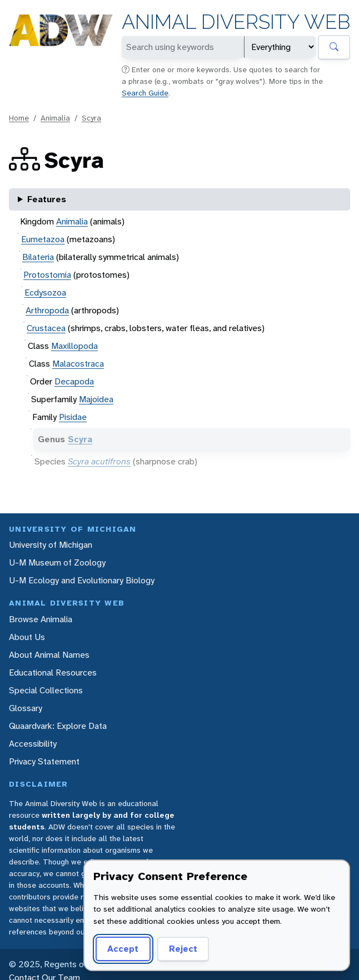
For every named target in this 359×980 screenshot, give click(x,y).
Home (19, 118)
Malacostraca (78, 364)
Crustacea (46, 328)
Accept (123, 949)
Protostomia (47, 275)
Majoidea (96, 399)
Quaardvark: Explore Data (58, 726)
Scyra (91, 118)
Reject (183, 949)
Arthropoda (47, 310)
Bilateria (38, 257)
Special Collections (46, 690)
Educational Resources (53, 672)
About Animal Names (49, 655)
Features (47, 199)
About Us (27, 637)
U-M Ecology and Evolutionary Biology (82, 580)
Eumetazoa (43, 239)
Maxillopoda (74, 346)
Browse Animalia (41, 619)
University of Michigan (51, 545)
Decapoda (74, 381)
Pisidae (73, 417)
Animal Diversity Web (236, 22)
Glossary (26, 708)
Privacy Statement (44, 761)
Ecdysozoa (45, 292)
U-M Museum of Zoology (57, 562)
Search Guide (145, 93)
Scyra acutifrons (99, 461)
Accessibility (33, 744)
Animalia (55, 118)
